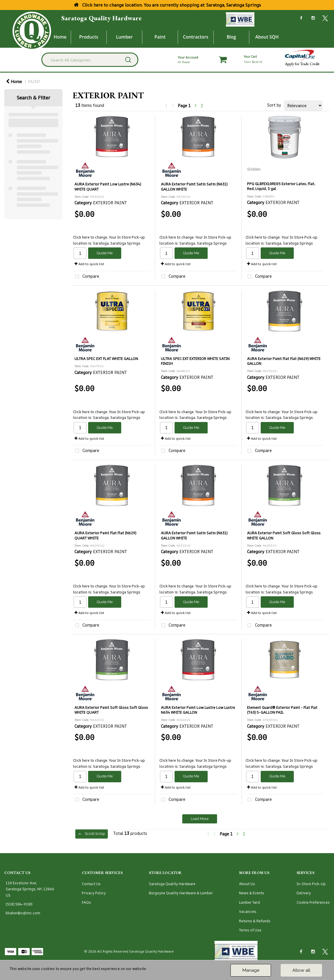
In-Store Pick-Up (311, 884)
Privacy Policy (94, 893)
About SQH (267, 37)
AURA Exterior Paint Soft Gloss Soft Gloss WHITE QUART (111, 710)
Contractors (196, 37)
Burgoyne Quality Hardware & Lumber (181, 893)
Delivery (304, 893)
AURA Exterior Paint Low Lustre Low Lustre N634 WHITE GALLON (198, 710)
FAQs (86, 902)
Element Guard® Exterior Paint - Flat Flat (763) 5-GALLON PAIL (282, 710)
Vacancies (248, 912)
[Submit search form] (128, 60)
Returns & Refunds (255, 921)
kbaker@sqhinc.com (23, 913)
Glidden (254, 169)
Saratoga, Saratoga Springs (117, 243)
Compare (86, 277)
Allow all (301, 970)
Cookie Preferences (313, 902)
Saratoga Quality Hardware (101, 18)
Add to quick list (89, 264)
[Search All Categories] (90, 60)
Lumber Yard (249, 902)
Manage (251, 970)
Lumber (125, 37)
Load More (200, 819)
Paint (160, 37)
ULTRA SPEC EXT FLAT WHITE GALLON (106, 359)
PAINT (34, 82)
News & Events (252, 893)
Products (89, 37)
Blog (231, 37)
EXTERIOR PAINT (110, 203)
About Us (247, 884)
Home (60, 37)
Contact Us (91, 884)
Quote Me (105, 253)
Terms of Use (250, 930)
